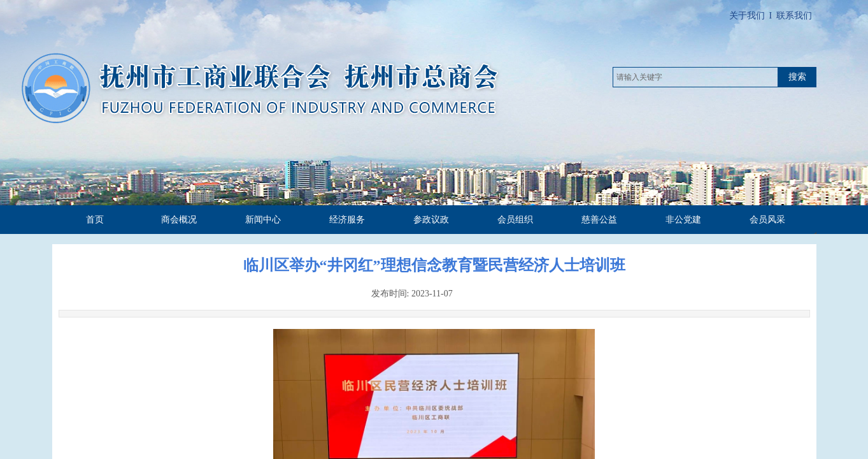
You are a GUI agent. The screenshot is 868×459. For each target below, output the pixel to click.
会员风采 (767, 220)
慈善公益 (599, 220)
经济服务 (347, 220)
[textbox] (695, 77)
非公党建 (683, 220)
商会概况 (179, 220)
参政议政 (431, 220)
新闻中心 (263, 220)
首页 (95, 220)
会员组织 (515, 220)
